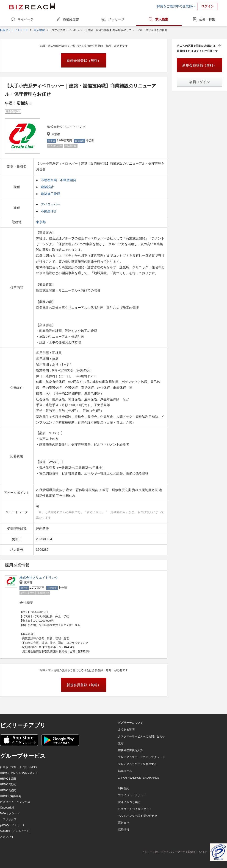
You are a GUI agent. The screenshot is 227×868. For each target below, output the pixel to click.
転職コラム (125, 771)
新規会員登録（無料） (84, 60)
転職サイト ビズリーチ (14, 30)
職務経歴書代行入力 (130, 750)
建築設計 (47, 187)
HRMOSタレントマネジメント (19, 773)
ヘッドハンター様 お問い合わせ (138, 816)
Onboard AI (7, 808)
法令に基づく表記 (129, 802)
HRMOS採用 (8, 779)
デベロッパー (50, 204)
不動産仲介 (49, 211)
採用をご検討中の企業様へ (176, 6)
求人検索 (162, 19)
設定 (121, 743)
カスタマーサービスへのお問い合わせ (141, 736)
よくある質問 (126, 730)
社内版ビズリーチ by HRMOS (18, 767)
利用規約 (124, 788)
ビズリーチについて (130, 723)
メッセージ (116, 19)
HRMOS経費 (8, 790)
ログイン (208, 6)
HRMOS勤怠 (8, 784)
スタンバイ (7, 837)
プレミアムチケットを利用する (137, 764)
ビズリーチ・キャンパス (15, 802)
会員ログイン (199, 82)
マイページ (25, 19)
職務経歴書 (71, 19)
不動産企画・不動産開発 (58, 180)
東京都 (41, 222)
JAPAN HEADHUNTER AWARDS (139, 778)
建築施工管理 (50, 194)
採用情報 (124, 830)
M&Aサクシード (10, 813)
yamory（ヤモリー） (13, 825)
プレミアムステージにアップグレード (141, 757)
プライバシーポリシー (132, 795)
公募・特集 (207, 19)
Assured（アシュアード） (16, 831)
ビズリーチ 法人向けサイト (135, 809)
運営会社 (124, 823)
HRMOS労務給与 (11, 796)
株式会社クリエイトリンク (39, 578)
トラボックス (8, 819)
